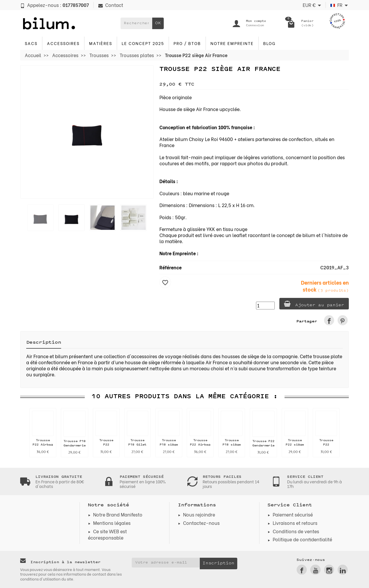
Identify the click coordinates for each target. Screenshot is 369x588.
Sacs (31, 43)
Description (44, 343)
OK (158, 23)
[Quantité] (265, 306)
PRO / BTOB (187, 43)
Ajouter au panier (314, 304)
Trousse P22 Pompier (106, 445)
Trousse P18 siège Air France (169, 445)
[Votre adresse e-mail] (166, 563)
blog (269, 43)
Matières (101, 43)
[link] (329, 320)
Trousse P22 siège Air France (295, 445)
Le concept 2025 (143, 43)
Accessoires (63, 43)
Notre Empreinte (232, 43)
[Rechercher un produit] (136, 23)
